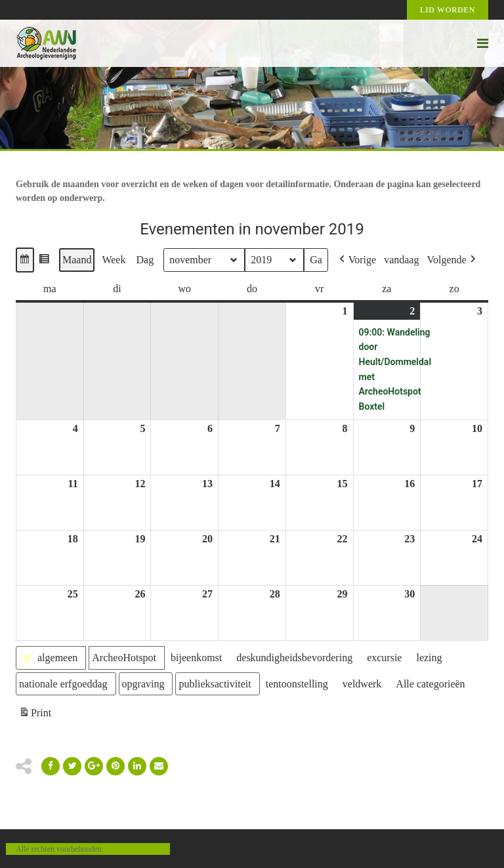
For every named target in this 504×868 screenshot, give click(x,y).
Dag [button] (145, 260)
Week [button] (114, 260)
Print (35, 715)
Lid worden (448, 10)
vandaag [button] (401, 260)
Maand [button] (77, 260)
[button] (25, 260)
